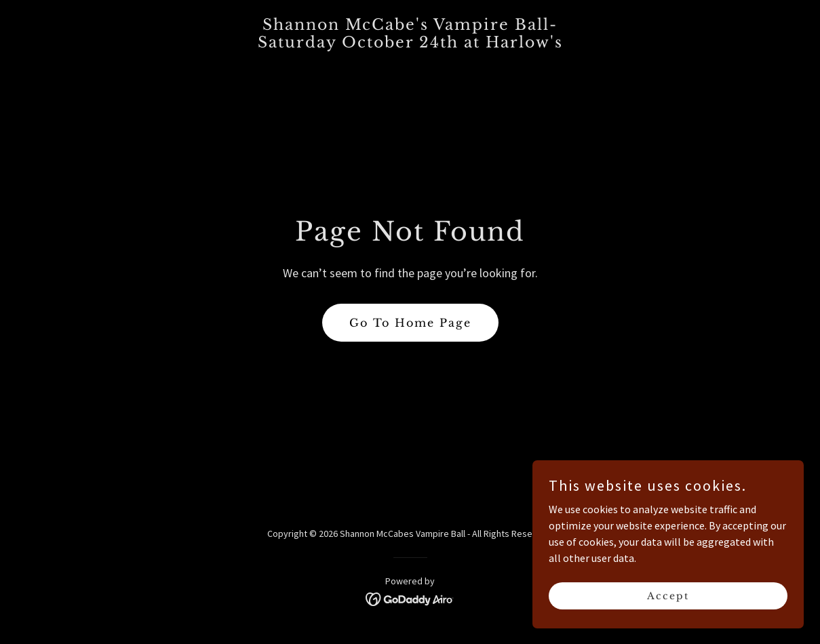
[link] (410, 43)
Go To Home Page (410, 323)
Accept (668, 595)
